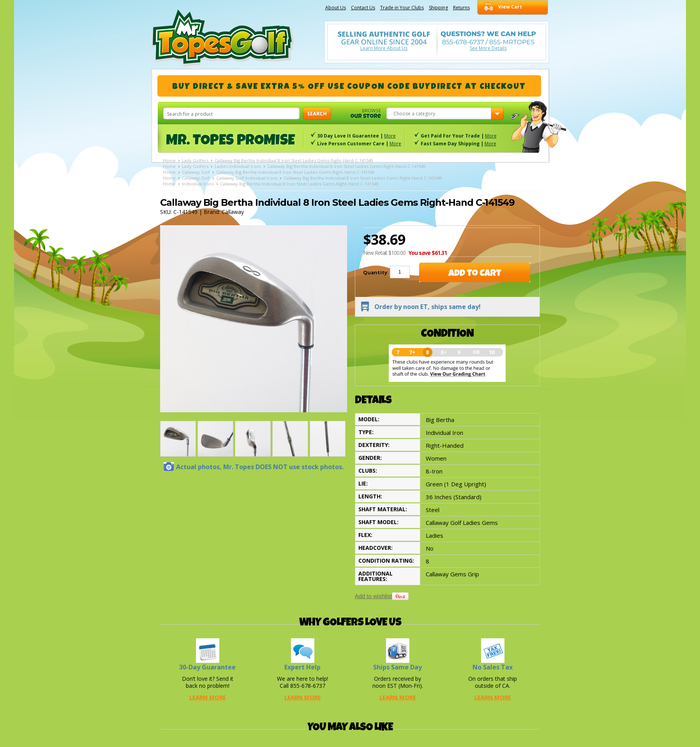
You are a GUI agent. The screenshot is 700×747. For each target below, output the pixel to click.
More (390, 136)
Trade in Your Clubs (402, 8)
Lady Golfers (195, 160)
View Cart (510, 7)
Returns (461, 8)
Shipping (438, 8)
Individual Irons (198, 184)
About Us (336, 8)
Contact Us (363, 8)
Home (169, 160)
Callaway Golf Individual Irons (247, 178)
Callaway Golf (196, 172)
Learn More (208, 697)
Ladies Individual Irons (238, 166)
